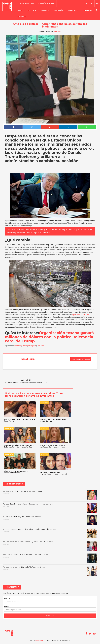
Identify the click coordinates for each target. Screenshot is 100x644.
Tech (20, 10)
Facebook (18, 345)
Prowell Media (40, 640)
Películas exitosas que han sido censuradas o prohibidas (50, 558)
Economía (59, 10)
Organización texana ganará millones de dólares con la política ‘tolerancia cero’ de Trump (49, 337)
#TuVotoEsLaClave (26, 3)
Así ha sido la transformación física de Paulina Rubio (50, 495)
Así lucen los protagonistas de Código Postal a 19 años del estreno (50, 533)
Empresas (45, 10)
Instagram (32, 345)
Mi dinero (88, 10)
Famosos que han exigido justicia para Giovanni (50, 520)
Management (73, 10)
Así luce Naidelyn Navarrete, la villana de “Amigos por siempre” (50, 507)
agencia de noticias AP (80, 314)
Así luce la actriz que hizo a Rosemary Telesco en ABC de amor (50, 545)
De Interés (22, 16)
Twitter (25, 345)
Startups (32, 10)
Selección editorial (46, 3)
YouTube (41, 345)
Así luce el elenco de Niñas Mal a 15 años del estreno (50, 571)
